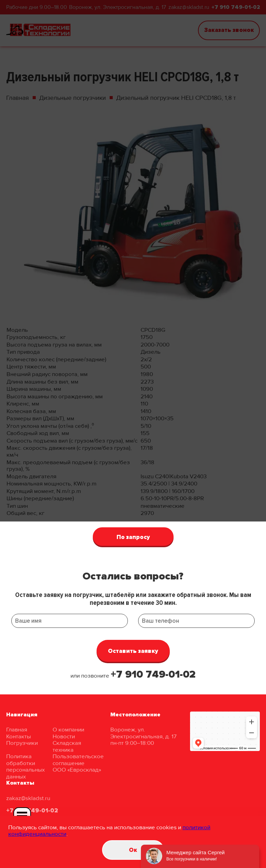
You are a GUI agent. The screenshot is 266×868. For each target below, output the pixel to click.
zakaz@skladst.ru (28, 798)
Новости (64, 736)
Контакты (19, 736)
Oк (133, 850)
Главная (17, 730)
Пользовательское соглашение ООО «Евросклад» (78, 763)
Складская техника (67, 746)
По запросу (133, 537)
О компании (68, 730)
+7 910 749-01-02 (153, 674)
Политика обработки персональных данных (25, 766)
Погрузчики (22, 743)
